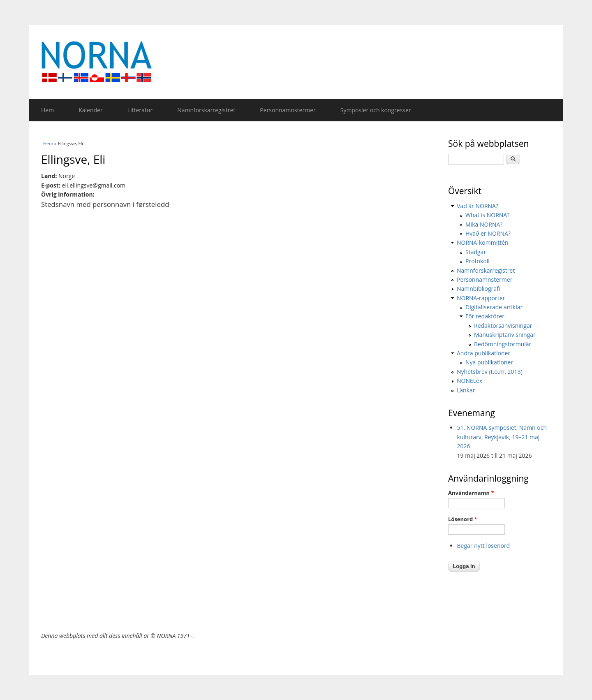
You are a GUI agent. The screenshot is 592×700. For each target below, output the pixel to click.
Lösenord (463, 519)
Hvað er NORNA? (488, 233)
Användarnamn (471, 493)
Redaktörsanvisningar (503, 326)
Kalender (90, 110)
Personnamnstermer (288, 110)
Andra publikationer (483, 353)
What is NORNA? (487, 215)
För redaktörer (485, 316)
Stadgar (476, 252)
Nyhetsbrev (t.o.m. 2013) (490, 372)
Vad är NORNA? (478, 206)
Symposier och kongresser (376, 110)
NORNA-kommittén (483, 242)
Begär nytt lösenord (484, 546)
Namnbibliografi (478, 289)
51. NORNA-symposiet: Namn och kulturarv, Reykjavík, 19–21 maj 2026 (502, 437)
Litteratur (140, 110)
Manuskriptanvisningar (505, 335)
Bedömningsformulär (503, 344)
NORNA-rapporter (481, 298)
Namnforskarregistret (206, 110)
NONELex (469, 381)
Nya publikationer (489, 362)
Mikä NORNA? (484, 224)
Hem (47, 110)
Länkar (466, 390)
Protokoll (478, 261)
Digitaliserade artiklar (494, 307)
